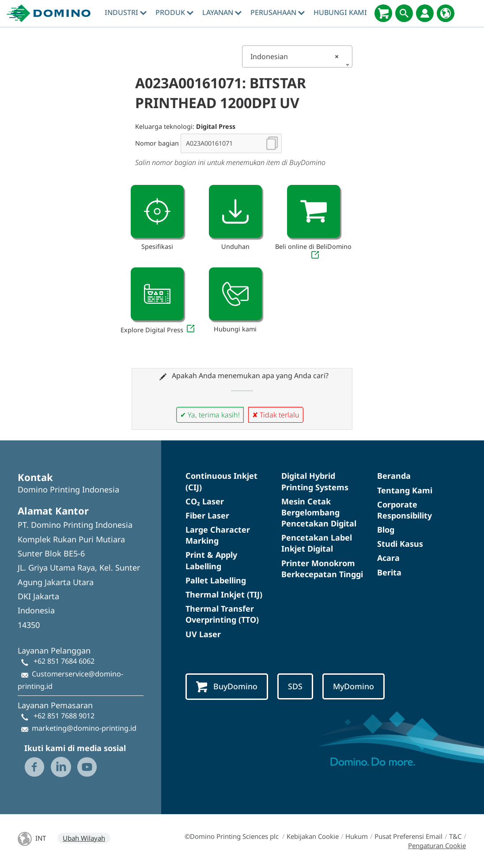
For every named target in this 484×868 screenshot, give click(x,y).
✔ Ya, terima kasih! (210, 415)
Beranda (394, 476)
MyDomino (354, 686)
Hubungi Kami (340, 12)
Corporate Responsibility (405, 510)
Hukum (357, 836)
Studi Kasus (400, 544)
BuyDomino (227, 687)
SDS (295, 686)
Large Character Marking (218, 535)
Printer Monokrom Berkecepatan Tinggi (322, 569)
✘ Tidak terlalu (276, 415)
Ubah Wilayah (84, 838)
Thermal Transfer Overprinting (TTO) (222, 614)
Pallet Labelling (216, 580)
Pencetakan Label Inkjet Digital (317, 543)
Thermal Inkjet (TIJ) (224, 594)
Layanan (222, 12)
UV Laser (203, 634)
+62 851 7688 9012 (64, 716)
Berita (389, 572)
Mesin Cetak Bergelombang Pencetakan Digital (319, 512)
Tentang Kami (405, 490)
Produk (174, 12)
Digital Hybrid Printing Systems (315, 481)
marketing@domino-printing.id (84, 728)
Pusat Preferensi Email (408, 836)
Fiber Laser (207, 515)
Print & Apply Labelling (211, 560)
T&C (455, 836)
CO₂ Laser (205, 501)
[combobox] (297, 56)
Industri (126, 12)
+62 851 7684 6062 (64, 661)
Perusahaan (278, 12)
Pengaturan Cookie (437, 845)
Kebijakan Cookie (313, 836)
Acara (388, 558)
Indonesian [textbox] (295, 56)
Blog (386, 530)
